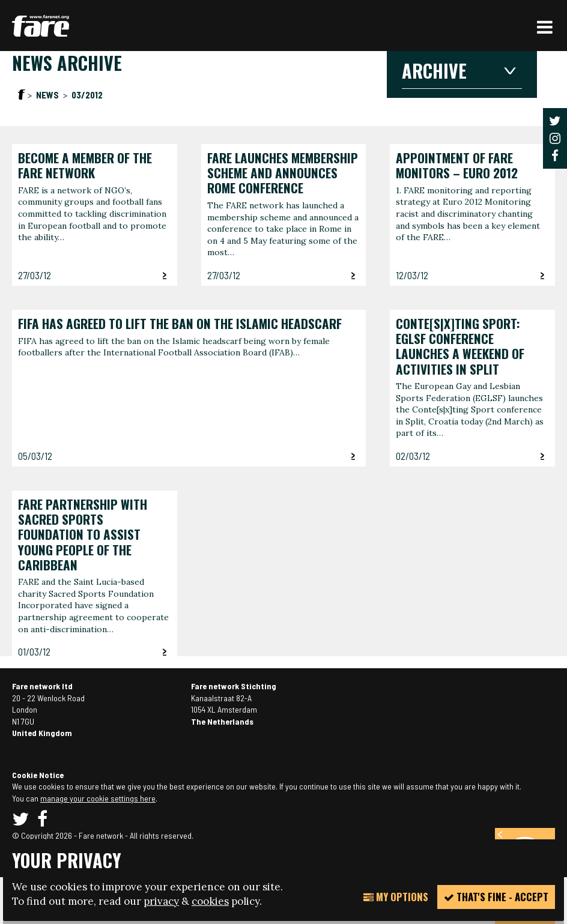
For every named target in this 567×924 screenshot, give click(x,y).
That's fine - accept (496, 897)
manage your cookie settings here (98, 798)
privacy (161, 901)
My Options (396, 897)
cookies (210, 901)
